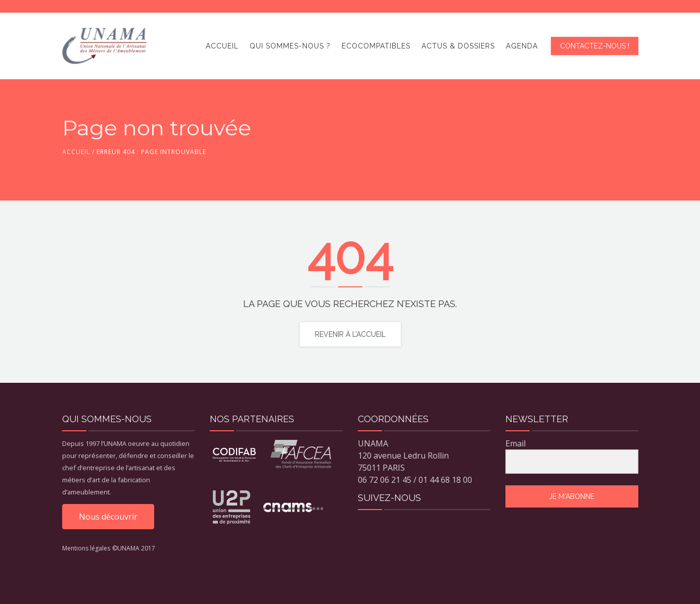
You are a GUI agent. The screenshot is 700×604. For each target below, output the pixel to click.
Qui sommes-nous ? (290, 46)
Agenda (522, 46)
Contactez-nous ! (595, 46)
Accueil (222, 46)
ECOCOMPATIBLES (376, 46)
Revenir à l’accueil (350, 334)
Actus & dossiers (458, 46)
